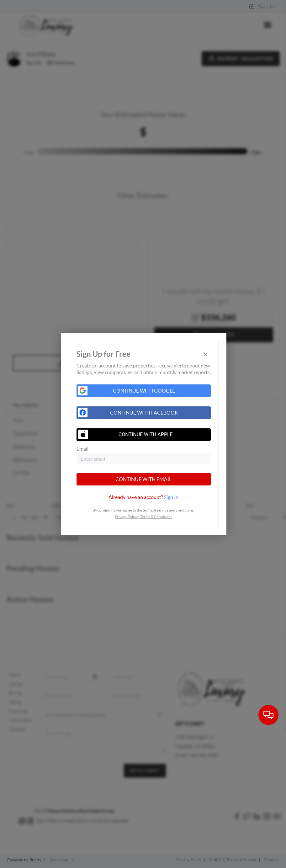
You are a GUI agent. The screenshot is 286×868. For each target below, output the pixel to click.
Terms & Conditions (156, 517)
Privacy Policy (126, 517)
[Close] (205, 354)
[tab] (144, 497)
